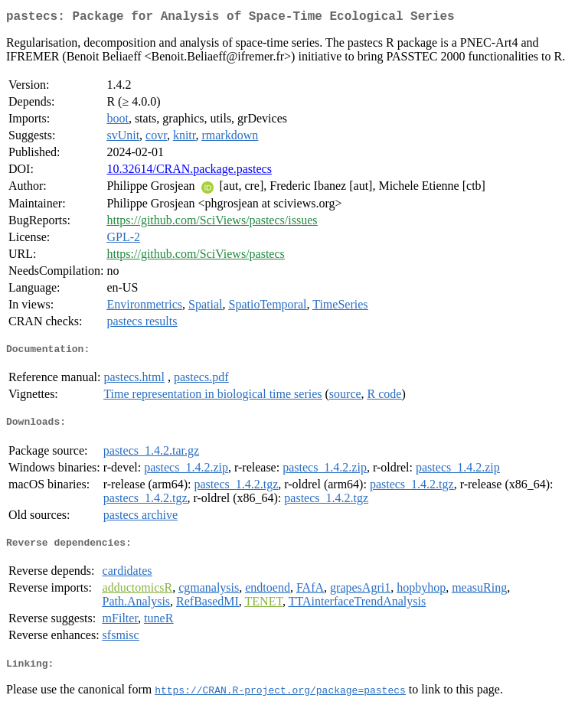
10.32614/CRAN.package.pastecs (189, 172)
